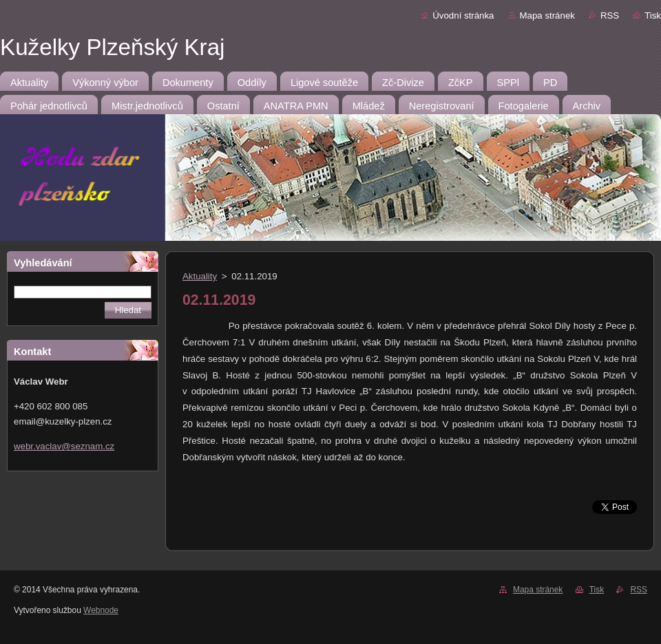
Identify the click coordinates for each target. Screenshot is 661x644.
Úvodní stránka (463, 15)
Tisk (653, 15)
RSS (610, 15)
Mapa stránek (547, 15)
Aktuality (200, 276)
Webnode (101, 610)
